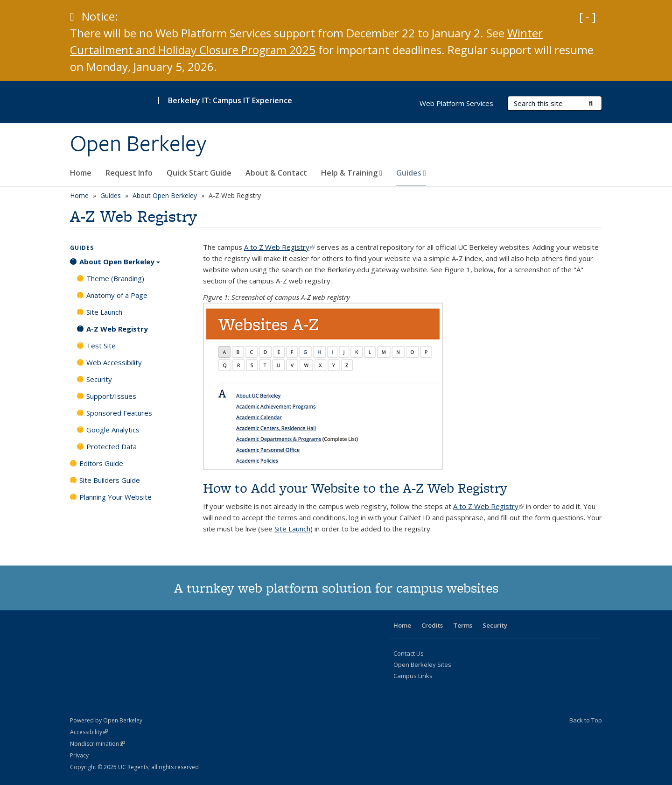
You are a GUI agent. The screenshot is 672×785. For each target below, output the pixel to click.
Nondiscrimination (97, 744)
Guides (411, 173)
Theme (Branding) (115, 278)
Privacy (79, 755)
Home (81, 173)
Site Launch (292, 529)
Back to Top (586, 720)
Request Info (129, 173)
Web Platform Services (456, 103)
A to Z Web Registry (280, 247)
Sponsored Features (119, 413)
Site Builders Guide (110, 480)
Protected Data (112, 446)
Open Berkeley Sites (422, 665)
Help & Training (352, 173)
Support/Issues (111, 396)
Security (99, 379)
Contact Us (409, 653)
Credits (432, 625)
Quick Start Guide (199, 173)
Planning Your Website (115, 497)
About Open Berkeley (165, 195)
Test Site (101, 346)
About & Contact (276, 173)
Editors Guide (101, 463)
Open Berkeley (138, 143)
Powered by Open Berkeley (106, 720)
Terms (463, 625)
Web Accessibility (114, 362)
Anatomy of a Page (117, 295)
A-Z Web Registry (117, 329)
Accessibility (89, 732)
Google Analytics (113, 430)
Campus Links (413, 676)
